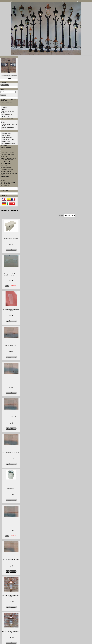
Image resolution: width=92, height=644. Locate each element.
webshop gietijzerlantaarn (13, 1)
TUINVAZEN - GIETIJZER (7, 154)
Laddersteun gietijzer (7, 137)
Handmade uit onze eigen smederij (8, 112)
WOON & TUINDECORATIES (8, 169)
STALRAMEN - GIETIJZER (7, 152)
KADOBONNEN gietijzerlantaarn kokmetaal (9, 174)
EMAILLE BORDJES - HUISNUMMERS (6, 165)
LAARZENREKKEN (6, 167)
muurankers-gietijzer (6, 171)
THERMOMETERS (5, 162)
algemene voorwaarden (82, 1)
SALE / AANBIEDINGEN (7, 103)
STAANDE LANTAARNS (7, 119)
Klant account (31, 1)
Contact (38, 1)
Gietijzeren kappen (6, 133)
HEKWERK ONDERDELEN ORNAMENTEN (7, 180)
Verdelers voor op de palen (8, 144)
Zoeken (3, 95)
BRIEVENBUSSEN (5, 186)
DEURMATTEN (5, 177)
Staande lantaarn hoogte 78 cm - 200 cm (9, 125)
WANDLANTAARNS (6, 105)
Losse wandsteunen (7, 115)
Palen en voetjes (6, 142)
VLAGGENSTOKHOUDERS (8, 150)
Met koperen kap (6, 117)
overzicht (23, 1)
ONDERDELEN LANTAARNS (8, 131)
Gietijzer (4, 109)
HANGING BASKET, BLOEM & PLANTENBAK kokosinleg (8, 159)
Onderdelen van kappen (7, 139)
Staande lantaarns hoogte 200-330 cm (9, 128)
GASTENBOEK (46, 1)
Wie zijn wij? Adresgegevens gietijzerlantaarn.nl (63, 1)
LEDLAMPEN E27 (5, 146)
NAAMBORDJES (5, 156)
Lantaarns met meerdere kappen (8, 122)
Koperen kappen (6, 135)
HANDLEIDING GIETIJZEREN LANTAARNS (8, 100)
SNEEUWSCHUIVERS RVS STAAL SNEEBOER (8, 183)
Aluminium (4, 107)
